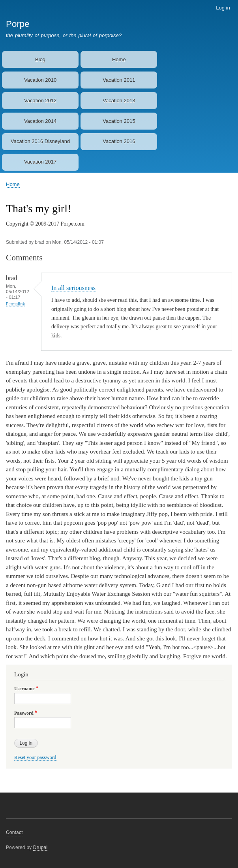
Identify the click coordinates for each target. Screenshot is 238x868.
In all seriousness (73, 288)
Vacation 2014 (40, 121)
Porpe (18, 24)
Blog (40, 59)
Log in (223, 8)
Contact (14, 832)
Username (24, 689)
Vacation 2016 (119, 141)
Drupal (40, 847)
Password (24, 713)
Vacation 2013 (119, 101)
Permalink (15, 304)
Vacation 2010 (40, 80)
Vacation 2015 (119, 121)
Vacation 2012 (40, 101)
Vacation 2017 (40, 162)
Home (119, 59)
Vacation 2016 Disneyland (40, 141)
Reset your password (35, 757)
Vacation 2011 (119, 80)
